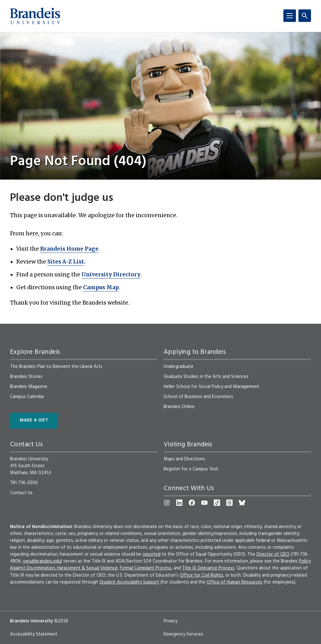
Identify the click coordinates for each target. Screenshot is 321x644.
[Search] (305, 16)
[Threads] (229, 503)
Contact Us (21, 493)
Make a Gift (34, 420)
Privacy (171, 621)
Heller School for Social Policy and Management (211, 387)
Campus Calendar (27, 397)
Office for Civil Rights (202, 575)
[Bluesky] (242, 503)
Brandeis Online (179, 407)
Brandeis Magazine (29, 387)
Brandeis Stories (26, 377)
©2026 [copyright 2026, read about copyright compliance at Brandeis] (61, 621)
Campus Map (101, 287)
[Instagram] (167, 503)
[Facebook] (192, 503)
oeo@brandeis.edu (42, 561)
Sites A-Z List (66, 262)
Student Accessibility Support (129, 582)
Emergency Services (183, 634)
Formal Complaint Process (146, 568)
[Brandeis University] (35, 16)
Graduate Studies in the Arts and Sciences (206, 377)
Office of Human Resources (234, 582)
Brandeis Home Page (69, 249)
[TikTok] (217, 503)
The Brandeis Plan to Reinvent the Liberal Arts (56, 367)
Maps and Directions (184, 459)
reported (152, 554)
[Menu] (290, 16)
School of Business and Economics (198, 397)
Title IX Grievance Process (208, 568)
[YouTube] (204, 503)
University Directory (111, 275)
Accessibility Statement (34, 634)
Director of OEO (273, 554)
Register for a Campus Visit (191, 469)
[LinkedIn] (179, 503)
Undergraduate (179, 367)
